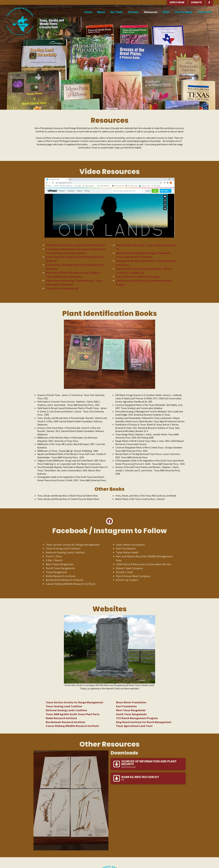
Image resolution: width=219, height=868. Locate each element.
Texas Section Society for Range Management (75, 702)
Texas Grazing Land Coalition (64, 706)
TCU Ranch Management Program (137, 718)
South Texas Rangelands (131, 714)
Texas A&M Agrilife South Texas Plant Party (73, 714)
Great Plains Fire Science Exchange (138, 277)
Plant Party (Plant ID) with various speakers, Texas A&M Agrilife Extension (74, 275)
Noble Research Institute (61, 718)
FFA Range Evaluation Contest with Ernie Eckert (76, 245)
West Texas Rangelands (131, 710)
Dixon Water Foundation (131, 702)
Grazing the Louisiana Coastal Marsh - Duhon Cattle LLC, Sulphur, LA (144, 271)
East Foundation (126, 706)
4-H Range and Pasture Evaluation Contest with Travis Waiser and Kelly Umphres (76, 251)
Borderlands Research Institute (65, 722)
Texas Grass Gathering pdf (62, 288)
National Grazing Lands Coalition (66, 710)
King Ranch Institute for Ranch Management (144, 722)
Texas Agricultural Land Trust (134, 726)
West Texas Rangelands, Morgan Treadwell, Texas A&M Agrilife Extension (143, 255)
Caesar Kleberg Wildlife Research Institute (72, 726)
